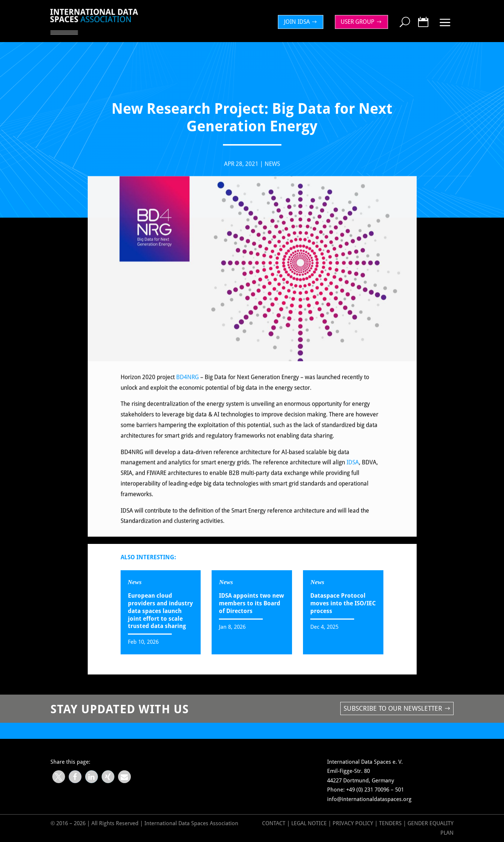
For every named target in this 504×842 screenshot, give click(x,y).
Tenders (390, 823)
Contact (274, 823)
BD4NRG (188, 382)
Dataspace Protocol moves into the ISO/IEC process (343, 603)
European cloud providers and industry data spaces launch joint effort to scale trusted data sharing (160, 611)
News (272, 168)
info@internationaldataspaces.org (369, 799)
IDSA (353, 467)
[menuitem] (303, 22)
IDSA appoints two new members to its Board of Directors (251, 603)
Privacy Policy (354, 823)
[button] (59, 777)
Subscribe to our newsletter (393, 708)
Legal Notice (309, 823)
